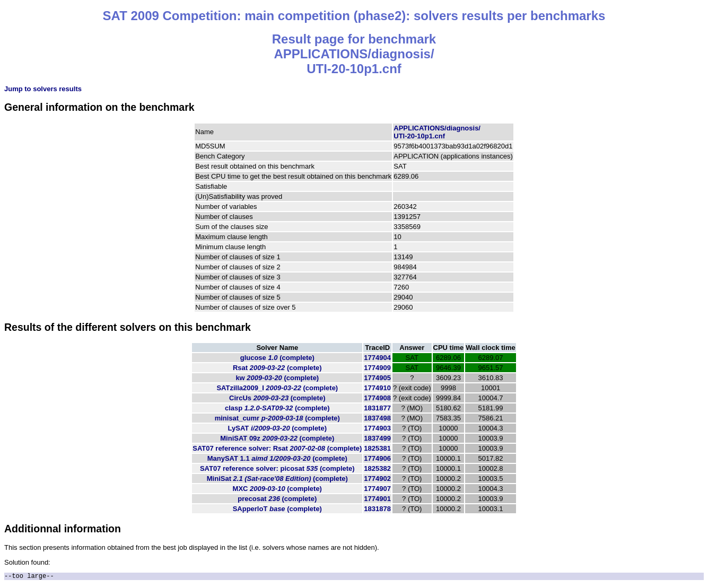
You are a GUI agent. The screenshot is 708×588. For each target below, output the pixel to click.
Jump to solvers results (43, 89)
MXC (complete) (277, 489)
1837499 (377, 438)
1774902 (377, 479)
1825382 (377, 468)
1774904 (377, 358)
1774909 (377, 368)
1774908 (377, 398)
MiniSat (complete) (277, 479)
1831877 (377, 408)
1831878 (377, 509)
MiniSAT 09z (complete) (277, 438)
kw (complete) (277, 378)
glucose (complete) (277, 358)
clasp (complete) (277, 408)
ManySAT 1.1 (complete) (277, 458)
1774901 (377, 499)
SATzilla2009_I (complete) (277, 388)
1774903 (377, 428)
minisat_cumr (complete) (277, 418)
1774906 (377, 458)
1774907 (377, 489)
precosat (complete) (277, 499)
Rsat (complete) (277, 368)
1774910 (377, 388)
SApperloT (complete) (277, 509)
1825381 (377, 448)
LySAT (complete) (277, 428)
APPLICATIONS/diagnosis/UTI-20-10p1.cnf (437, 132)
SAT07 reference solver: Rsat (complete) (277, 448)
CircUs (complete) (277, 398)
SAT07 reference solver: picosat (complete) (277, 468)
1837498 (377, 418)
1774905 (377, 378)
